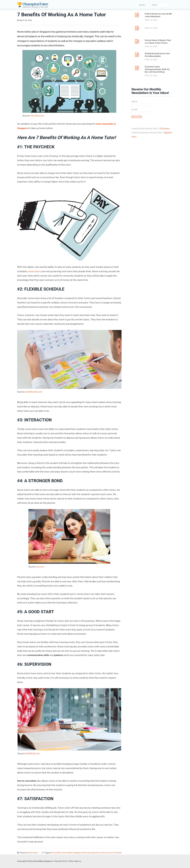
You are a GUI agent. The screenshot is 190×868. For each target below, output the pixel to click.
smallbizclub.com (34, 392)
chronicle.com (37, 116)
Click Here (164, 129)
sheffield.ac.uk (32, 753)
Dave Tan (39, 20)
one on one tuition (114, 853)
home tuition (56, 853)
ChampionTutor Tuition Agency (68, 861)
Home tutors (33, 853)
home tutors (34, 271)
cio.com (40, 567)
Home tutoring (88, 853)
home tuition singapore (72, 853)
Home (142, 5)
